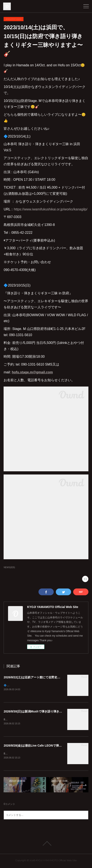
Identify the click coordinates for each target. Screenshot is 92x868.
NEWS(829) (9, 567)
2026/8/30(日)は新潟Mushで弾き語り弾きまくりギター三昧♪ (44, 712)
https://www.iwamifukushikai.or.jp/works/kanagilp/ (51, 209)
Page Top (46, 844)
